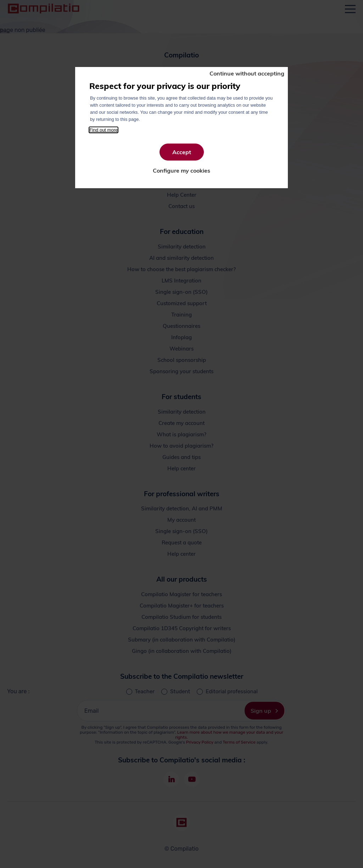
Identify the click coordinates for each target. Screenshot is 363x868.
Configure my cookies (181, 170)
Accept (182, 152)
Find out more (104, 130)
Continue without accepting (247, 73)
